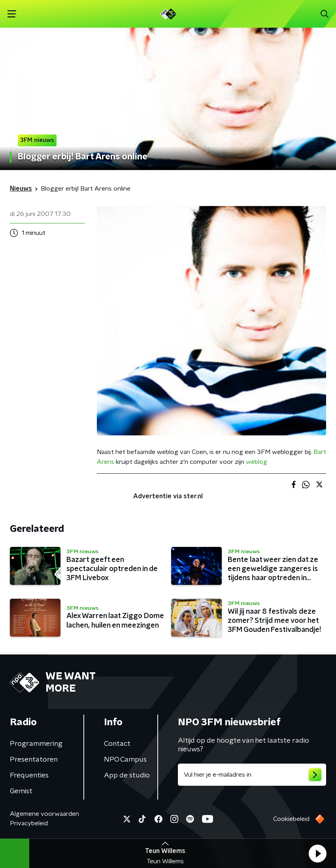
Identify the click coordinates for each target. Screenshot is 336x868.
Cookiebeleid (291, 819)
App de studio (127, 775)
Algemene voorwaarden (44, 814)
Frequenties (29, 775)
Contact (117, 744)
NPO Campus (125, 760)
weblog (257, 462)
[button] (317, 853)
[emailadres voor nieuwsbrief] (252, 775)
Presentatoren (34, 760)
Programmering (36, 744)
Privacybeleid (29, 823)
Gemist (21, 791)
